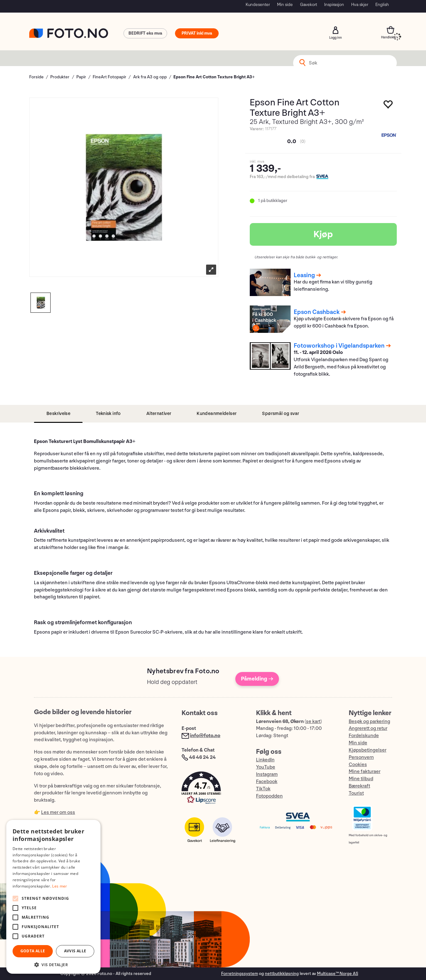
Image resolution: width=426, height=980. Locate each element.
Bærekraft (359, 786)
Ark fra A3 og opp (150, 77)
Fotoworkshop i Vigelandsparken (339, 346)
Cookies (358, 765)
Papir (81, 77)
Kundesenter (258, 5)
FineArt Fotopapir (109, 77)
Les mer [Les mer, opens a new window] (60, 886)
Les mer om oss (58, 812)
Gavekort (309, 5)
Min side (285, 5)
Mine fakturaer (365, 772)
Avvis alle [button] (75, 951)
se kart (313, 722)
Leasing (304, 275)
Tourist (356, 793)
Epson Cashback (317, 312)
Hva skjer (360, 5)
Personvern (361, 757)
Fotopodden (269, 796)
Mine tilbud (361, 779)
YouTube (266, 767)
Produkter (60, 77)
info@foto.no (205, 736)
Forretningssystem (240, 974)
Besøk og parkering (369, 722)
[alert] (53, 897)
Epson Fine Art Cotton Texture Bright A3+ (214, 77)
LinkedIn (265, 760)
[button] (212, 789)
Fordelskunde (364, 736)
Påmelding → (257, 679)
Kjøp (323, 234)
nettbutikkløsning (282, 974)
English (382, 5)
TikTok (263, 789)
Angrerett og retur (368, 728)
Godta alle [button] (33, 951)
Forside (36, 77)
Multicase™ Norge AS (338, 974)
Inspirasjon (334, 5)
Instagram (267, 774)
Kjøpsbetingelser (368, 750)
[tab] (58, 414)
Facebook (267, 782)
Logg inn (336, 30)
